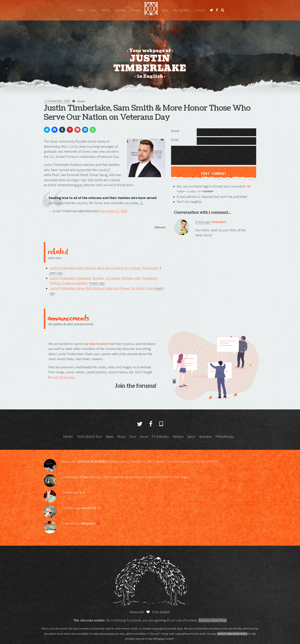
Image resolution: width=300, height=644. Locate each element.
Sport (191, 437)
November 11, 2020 (113, 211)
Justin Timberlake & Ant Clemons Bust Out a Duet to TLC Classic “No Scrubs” (104, 268)
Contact (200, 10)
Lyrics (165, 10)
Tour (133, 437)
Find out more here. (213, 620)
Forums (136, 10)
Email (175, 140)
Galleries (121, 10)
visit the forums (63, 377)
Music (93, 10)
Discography (182, 10)
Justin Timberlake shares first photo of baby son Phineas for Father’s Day (101, 288)
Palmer (68, 437)
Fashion (178, 437)
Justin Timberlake (151, 10)
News (80, 10)
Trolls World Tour (89, 437)
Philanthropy (225, 437)
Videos (106, 10)
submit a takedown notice (232, 634)
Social (81, 101)
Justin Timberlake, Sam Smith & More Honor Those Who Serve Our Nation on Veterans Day (147, 113)
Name (175, 131)
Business (205, 437)
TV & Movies (160, 437)
